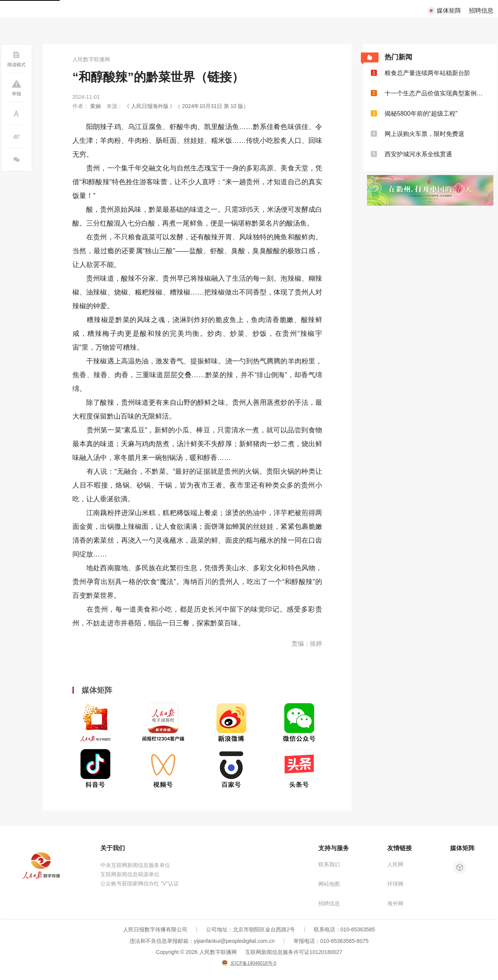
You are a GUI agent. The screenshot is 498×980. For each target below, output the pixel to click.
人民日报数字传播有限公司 (155, 929)
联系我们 (329, 864)
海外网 (395, 903)
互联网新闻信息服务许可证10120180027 (294, 952)
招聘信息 (481, 11)
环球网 (395, 884)
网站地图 (329, 884)
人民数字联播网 (91, 59)
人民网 (395, 864)
